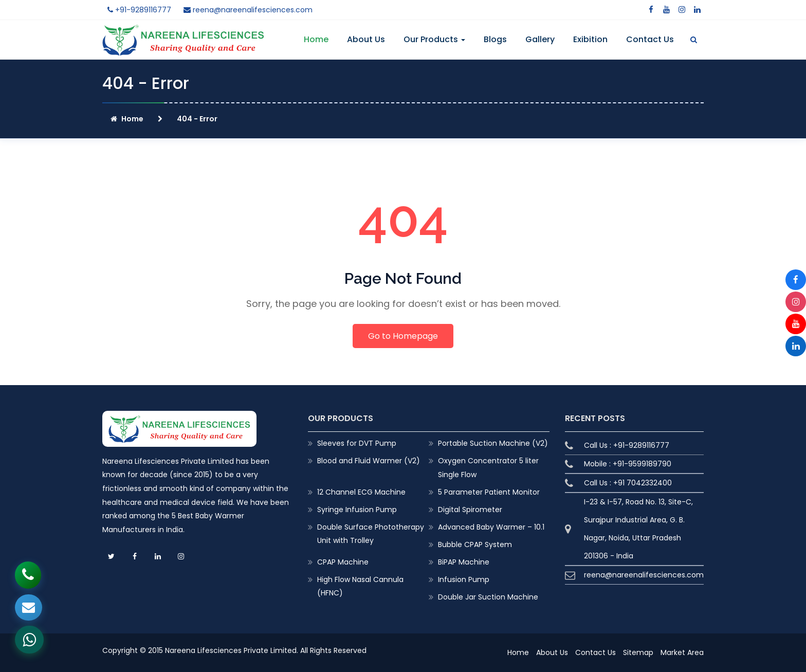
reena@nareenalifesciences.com (248, 10)
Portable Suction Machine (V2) (493, 443)
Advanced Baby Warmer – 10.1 (491, 527)
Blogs (495, 39)
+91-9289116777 (139, 10)
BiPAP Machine (464, 562)
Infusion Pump (464, 579)
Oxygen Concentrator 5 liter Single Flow (488, 467)
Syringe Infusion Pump (357, 510)
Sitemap (638, 652)
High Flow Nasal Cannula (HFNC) (360, 586)
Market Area (682, 652)
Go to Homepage (403, 336)
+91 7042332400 (643, 483)
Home (316, 39)
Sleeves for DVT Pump (357, 443)
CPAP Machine (343, 562)
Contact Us (650, 39)
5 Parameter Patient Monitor (489, 492)
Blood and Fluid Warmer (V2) (369, 461)
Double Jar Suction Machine (488, 597)
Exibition (590, 39)
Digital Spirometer (470, 510)
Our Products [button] (434, 39)
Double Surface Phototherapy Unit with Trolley (371, 534)
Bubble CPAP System (475, 544)
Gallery (540, 39)
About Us (366, 39)
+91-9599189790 (642, 464)
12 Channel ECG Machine (361, 492)
